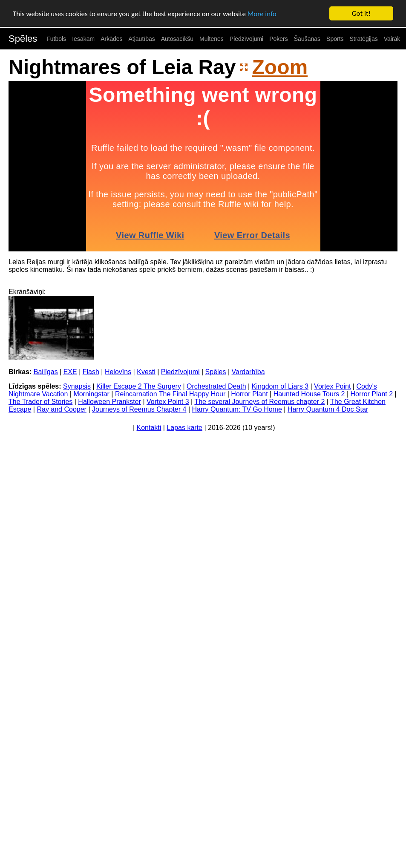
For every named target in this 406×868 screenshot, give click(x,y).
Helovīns (118, 372)
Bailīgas (46, 372)
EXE (70, 372)
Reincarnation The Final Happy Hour (170, 394)
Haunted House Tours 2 (309, 394)
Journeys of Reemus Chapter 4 (139, 409)
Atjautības (141, 39)
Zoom (280, 67)
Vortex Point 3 (168, 402)
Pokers (279, 39)
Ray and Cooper (62, 409)
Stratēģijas (364, 39)
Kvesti (146, 372)
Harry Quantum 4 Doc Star (328, 409)
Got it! (361, 13)
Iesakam (83, 39)
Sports (335, 39)
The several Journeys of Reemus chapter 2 (259, 402)
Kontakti (149, 428)
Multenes (212, 39)
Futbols (56, 39)
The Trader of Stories (40, 402)
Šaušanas (307, 39)
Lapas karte (184, 428)
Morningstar (91, 394)
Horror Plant (249, 394)
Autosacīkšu (177, 39)
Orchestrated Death (216, 386)
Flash (91, 372)
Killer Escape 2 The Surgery (139, 386)
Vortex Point (332, 386)
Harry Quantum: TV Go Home (237, 409)
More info (262, 13)
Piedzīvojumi (246, 39)
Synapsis (77, 386)
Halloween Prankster (109, 402)
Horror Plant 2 (372, 394)
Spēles (23, 39)
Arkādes (111, 39)
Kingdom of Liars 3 (280, 386)
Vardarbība (248, 372)
